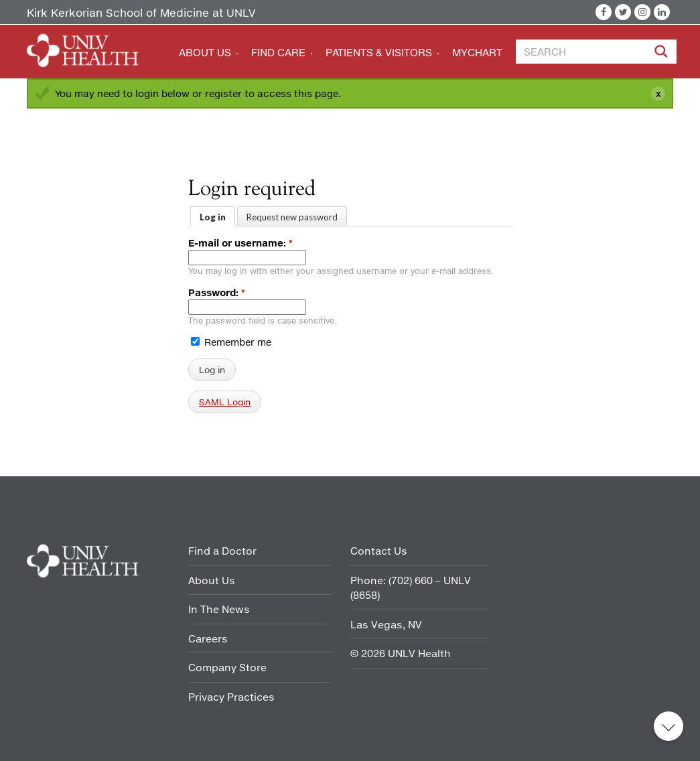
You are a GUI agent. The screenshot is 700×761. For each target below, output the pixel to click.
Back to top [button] (669, 726)
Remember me (231, 342)
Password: (217, 292)
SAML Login (225, 402)
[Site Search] (679, 54)
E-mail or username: (240, 243)
